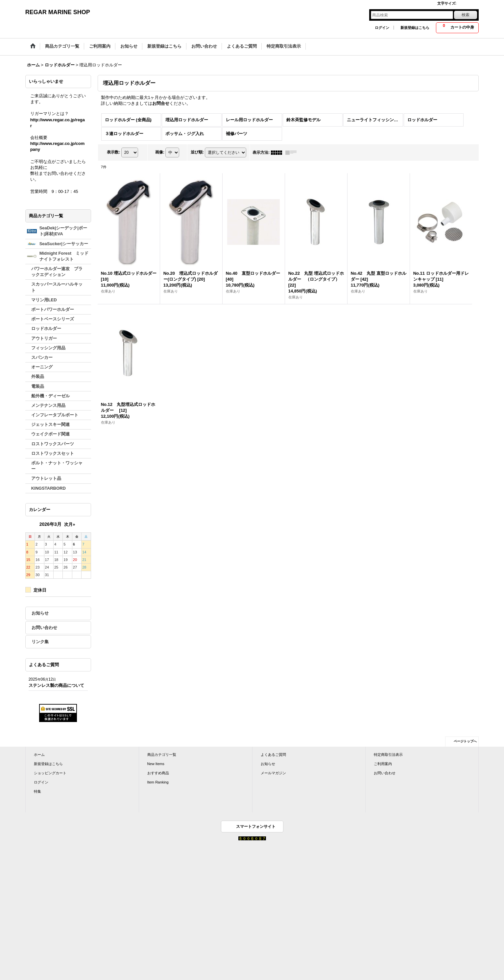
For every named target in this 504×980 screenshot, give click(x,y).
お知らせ (40, 613)
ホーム (39, 755)
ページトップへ (465, 741)
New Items (156, 764)
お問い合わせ (44, 628)
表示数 (113, 152)
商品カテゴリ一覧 (162, 755)
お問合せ (161, 103)
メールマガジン (273, 773)
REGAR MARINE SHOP (58, 12)
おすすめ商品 (158, 773)
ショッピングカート (50, 773)
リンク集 (40, 642)
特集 (37, 791)
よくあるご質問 (273, 755)
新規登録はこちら (415, 28)
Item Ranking (158, 782)
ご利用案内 (383, 764)
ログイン (382, 28)
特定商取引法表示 (388, 755)
